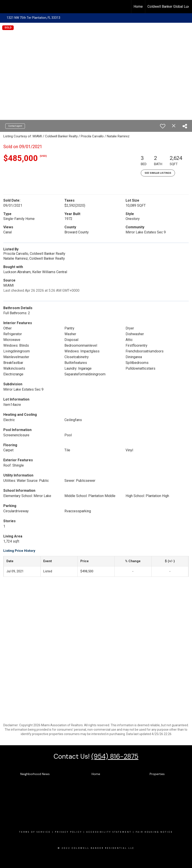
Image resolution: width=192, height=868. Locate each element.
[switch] (163, 126)
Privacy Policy (69, 832)
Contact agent (15, 126)
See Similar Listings (158, 173)
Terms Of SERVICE (35, 832)
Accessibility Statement (109, 832)
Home (138, 7)
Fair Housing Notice (154, 832)
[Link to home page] (6, 7)
